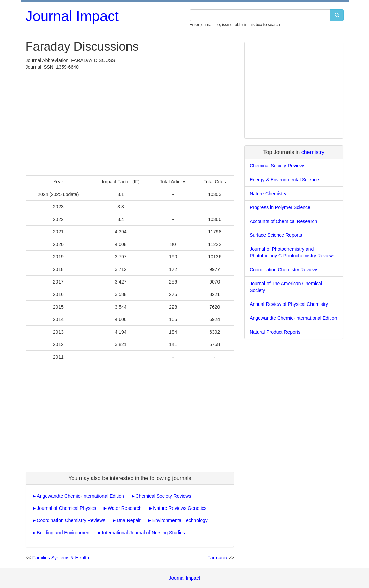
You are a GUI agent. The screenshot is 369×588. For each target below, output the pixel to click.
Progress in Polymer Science (280, 207)
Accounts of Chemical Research (283, 221)
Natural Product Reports (275, 332)
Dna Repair (129, 520)
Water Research (125, 508)
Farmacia (217, 558)
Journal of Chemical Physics (66, 508)
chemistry (313, 152)
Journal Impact (72, 16)
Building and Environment (64, 533)
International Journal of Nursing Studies (144, 533)
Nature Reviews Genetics (180, 508)
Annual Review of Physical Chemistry (289, 304)
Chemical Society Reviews (164, 496)
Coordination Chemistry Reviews (71, 520)
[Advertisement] (130, 121)
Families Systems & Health (61, 558)
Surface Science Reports (276, 235)
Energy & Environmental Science (284, 180)
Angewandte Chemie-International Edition (80, 496)
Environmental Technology (180, 520)
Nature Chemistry (268, 194)
